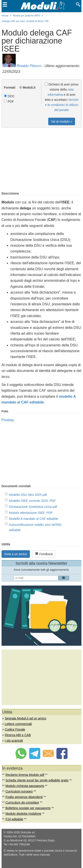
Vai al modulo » (62, 121)
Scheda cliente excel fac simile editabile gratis (37, 780)
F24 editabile (14, 819)
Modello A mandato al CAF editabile (34, 519)
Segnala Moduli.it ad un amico (26, 718)
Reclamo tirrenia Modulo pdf (25, 775)
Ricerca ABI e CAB (18, 735)
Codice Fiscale (15, 729)
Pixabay (8, 420)
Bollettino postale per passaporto (28, 808)
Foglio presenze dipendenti (24, 797)
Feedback (44, 554)
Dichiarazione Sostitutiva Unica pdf (33, 507)
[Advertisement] (42, 160)
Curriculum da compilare (22, 802)
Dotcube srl (28, 832)
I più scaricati (14, 741)
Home (5, 16)
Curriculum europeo (19, 791)
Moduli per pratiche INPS (27, 16)
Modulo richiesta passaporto (25, 786)
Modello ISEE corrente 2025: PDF (32, 501)
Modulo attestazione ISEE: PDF (31, 513)
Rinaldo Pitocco (29, 66)
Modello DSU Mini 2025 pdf (28, 495)
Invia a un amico (16, 554)
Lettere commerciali (18, 724)
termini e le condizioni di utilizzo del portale (62, 105)
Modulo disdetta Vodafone (23, 814)
